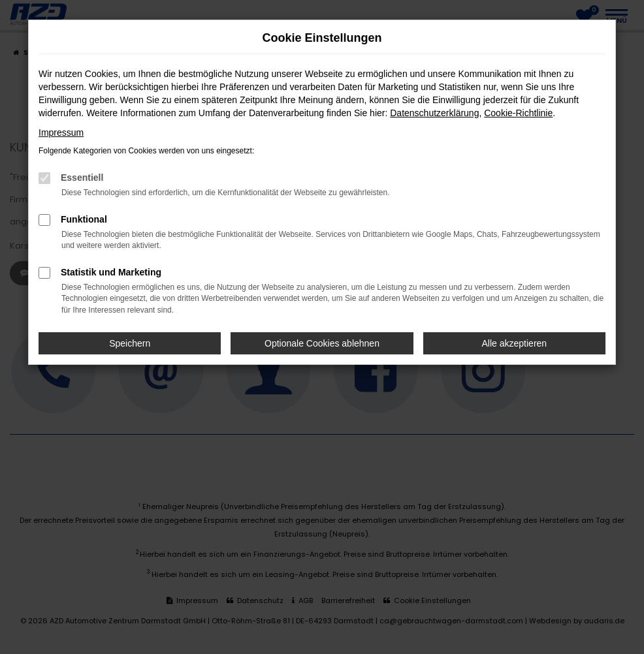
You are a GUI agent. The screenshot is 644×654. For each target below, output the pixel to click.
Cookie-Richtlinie (518, 113)
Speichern (130, 343)
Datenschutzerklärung (434, 113)
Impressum (61, 132)
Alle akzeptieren (515, 343)
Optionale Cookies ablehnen (322, 343)
